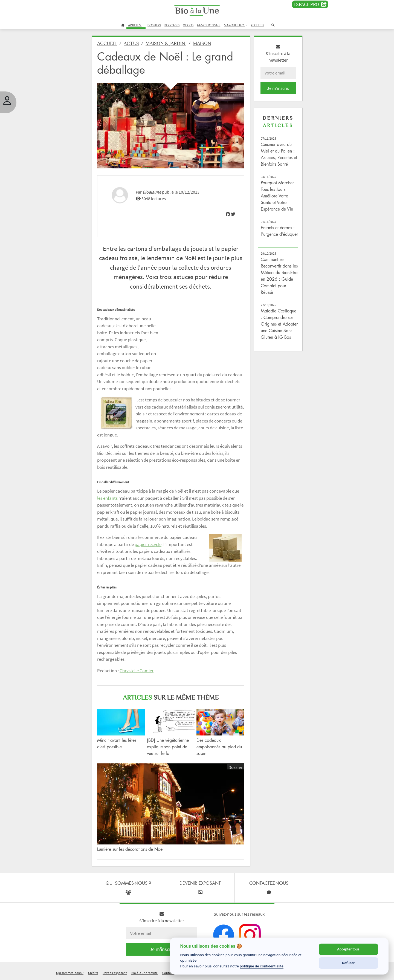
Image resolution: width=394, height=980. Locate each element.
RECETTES (257, 25)
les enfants (107, 498)
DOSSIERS (154, 25)
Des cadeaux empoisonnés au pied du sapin (219, 747)
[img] (228, 214)
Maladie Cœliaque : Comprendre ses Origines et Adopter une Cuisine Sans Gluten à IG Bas (279, 324)
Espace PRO (310, 4)
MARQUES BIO (234, 25)
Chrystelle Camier (137, 671)
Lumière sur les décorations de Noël (130, 849)
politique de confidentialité (262, 966)
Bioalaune (152, 192)
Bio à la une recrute (144, 973)
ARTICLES (135, 25)
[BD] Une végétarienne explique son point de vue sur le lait (168, 747)
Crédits (93, 973)
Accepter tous (348, 949)
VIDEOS (188, 25)
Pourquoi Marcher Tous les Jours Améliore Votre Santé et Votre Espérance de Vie (277, 196)
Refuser (348, 963)
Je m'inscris (278, 88)
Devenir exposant (115, 973)
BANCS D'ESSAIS (209, 25)
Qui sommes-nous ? (70, 973)
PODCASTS (172, 25)
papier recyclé (148, 544)
